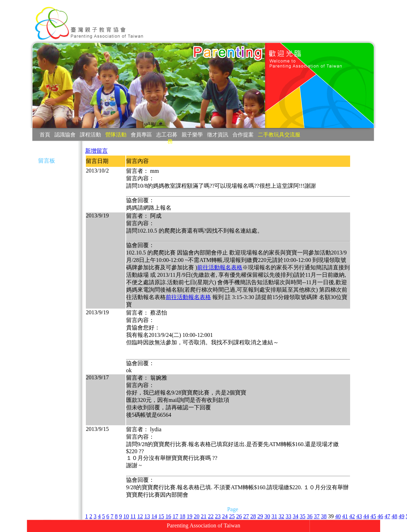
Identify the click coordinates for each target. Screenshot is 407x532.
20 (196, 516)
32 (281, 516)
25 (232, 516)
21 (203, 516)
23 (218, 516)
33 (288, 516)
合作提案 (243, 135)
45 (373, 516)
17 (175, 516)
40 (338, 516)
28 (253, 516)
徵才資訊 (218, 135)
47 (387, 516)
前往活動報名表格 (220, 267)
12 (140, 516)
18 (182, 516)
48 (394, 516)
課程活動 (90, 135)
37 (317, 516)
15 (161, 516)
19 (189, 516)
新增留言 (96, 151)
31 (274, 516)
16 (168, 516)
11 (133, 516)
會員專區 (141, 135)
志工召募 (167, 135)
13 (147, 516)
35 (302, 516)
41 (345, 516)
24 (225, 516)
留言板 (47, 161)
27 (246, 516)
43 (359, 516)
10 (126, 516)
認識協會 (65, 135)
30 (267, 516)
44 (366, 516)
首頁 (45, 135)
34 (295, 516)
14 (154, 516)
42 (352, 516)
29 (260, 516)
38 (324, 516)
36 (309, 516)
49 (401, 516)
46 (380, 516)
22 (211, 516)
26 (239, 516)
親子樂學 (192, 135)
